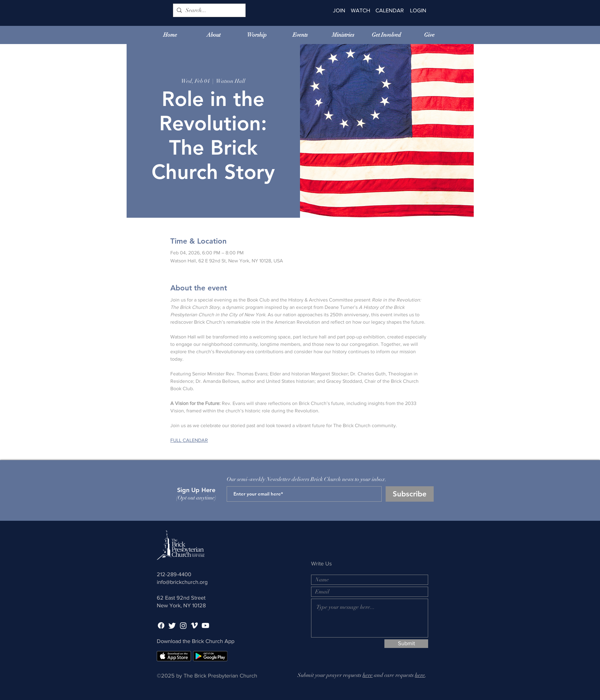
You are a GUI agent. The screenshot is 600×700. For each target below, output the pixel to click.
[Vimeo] (194, 625)
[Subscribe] (410, 494)
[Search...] (209, 10)
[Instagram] (183, 625)
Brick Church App (213, 641)
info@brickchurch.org (182, 582)
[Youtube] (205, 625)
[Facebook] (161, 625)
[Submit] (406, 644)
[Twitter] (172, 625)
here (368, 675)
